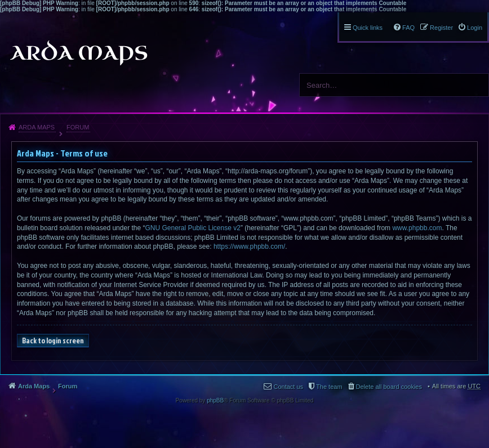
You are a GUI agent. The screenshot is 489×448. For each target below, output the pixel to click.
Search (476, 85)
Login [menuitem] (475, 28)
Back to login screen (53, 341)
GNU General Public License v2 (192, 228)
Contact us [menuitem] (288, 387)
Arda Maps (37, 127)
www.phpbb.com (417, 228)
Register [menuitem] (441, 28)
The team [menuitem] (329, 387)
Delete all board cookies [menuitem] (389, 387)
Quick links (368, 28)
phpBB (215, 400)
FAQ (408, 28)
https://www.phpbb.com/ (249, 247)
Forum (78, 127)
